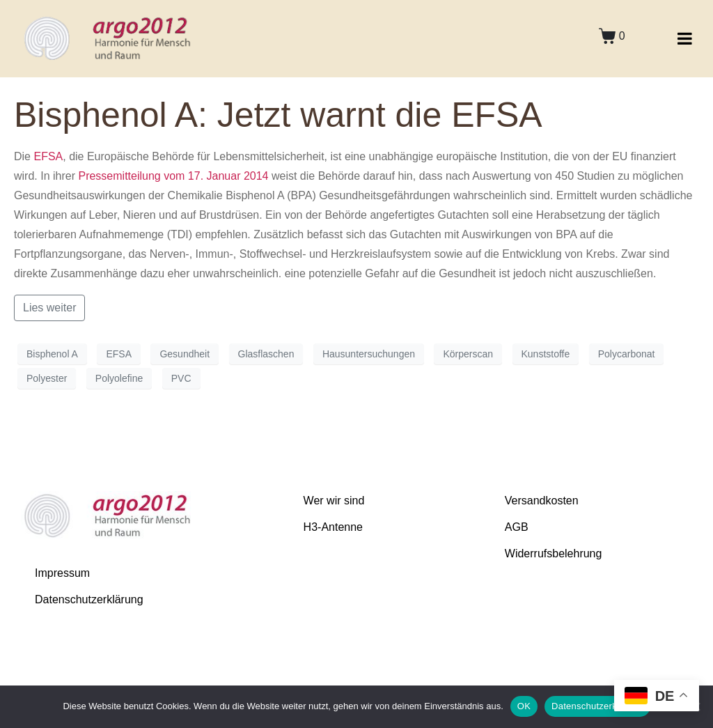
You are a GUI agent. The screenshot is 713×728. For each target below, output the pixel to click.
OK (524, 706)
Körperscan (468, 354)
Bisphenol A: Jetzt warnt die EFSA (278, 115)
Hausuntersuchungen (369, 354)
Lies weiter (49, 308)
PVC (181, 378)
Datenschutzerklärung (597, 706)
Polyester (47, 378)
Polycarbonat (627, 354)
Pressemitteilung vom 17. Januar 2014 (173, 176)
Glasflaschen (266, 354)
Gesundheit (185, 354)
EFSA (48, 156)
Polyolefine (119, 378)
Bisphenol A (52, 354)
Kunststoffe (546, 354)
